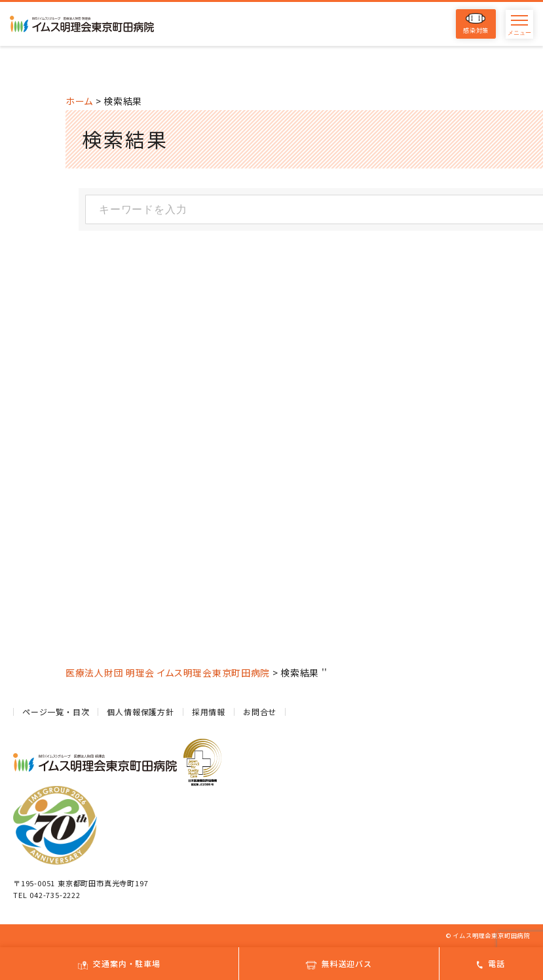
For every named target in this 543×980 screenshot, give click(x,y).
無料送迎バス (339, 963)
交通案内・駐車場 (119, 963)
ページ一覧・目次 (56, 712)
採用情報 (209, 712)
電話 (491, 963)
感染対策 (476, 24)
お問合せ (260, 712)
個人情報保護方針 (140, 712)
